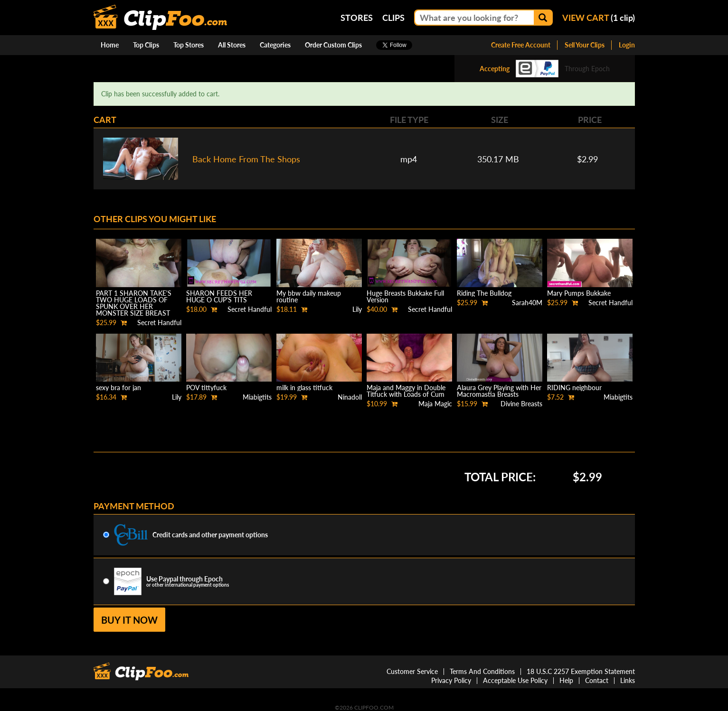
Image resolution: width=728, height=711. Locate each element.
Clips (393, 18)
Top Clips (146, 45)
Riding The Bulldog (484, 293)
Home (110, 45)
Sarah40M (527, 303)
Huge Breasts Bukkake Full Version (405, 296)
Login (627, 45)
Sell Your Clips (585, 45)
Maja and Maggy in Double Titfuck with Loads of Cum (406, 391)
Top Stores (189, 45)
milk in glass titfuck (304, 388)
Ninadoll (350, 397)
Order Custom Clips (333, 45)
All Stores (232, 45)
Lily (357, 309)
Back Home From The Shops (246, 159)
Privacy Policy (451, 680)
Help (566, 680)
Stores (357, 18)
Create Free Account (521, 45)
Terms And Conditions (482, 671)
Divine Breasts (521, 404)
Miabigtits (257, 397)
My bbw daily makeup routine (309, 296)
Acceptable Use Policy (515, 680)
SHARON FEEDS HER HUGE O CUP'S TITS (219, 296)
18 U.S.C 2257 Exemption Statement (581, 671)
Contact (597, 680)
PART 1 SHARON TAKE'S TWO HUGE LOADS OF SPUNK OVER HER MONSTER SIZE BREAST (134, 303)
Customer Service (412, 671)
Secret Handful (159, 323)
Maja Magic (435, 404)
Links (628, 680)
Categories (275, 45)
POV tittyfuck (206, 388)
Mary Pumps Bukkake (579, 293)
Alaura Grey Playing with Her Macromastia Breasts (499, 391)
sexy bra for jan (118, 388)
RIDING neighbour (574, 388)
